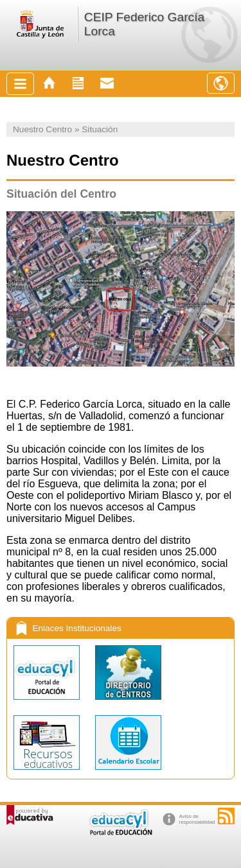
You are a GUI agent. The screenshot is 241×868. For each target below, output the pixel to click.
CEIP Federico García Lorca (144, 24)
